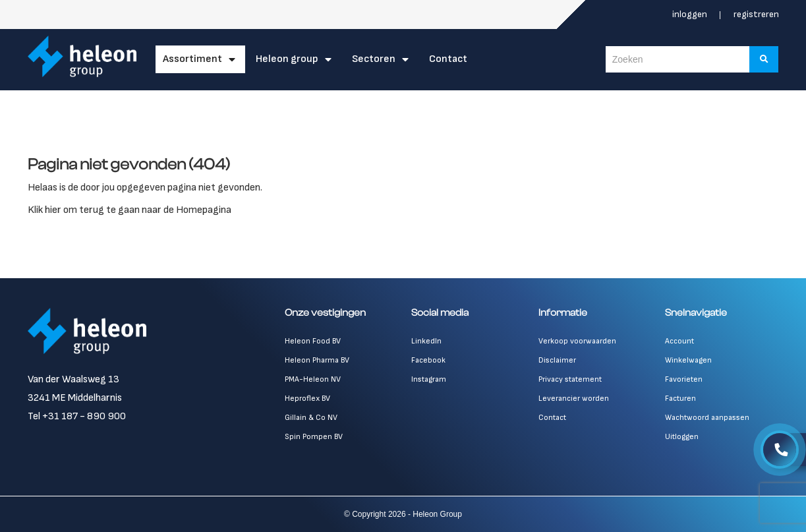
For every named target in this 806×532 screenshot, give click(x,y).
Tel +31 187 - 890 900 (77, 416)
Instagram (429, 379)
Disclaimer (557, 360)
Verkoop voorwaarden (577, 341)
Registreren (756, 14)
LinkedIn (426, 341)
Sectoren (374, 59)
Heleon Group (288, 59)
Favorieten (684, 379)
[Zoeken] (764, 59)
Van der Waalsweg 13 (73, 379)
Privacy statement (570, 379)
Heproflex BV (307, 399)
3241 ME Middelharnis (75, 398)
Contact (449, 59)
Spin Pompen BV (314, 437)
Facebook (428, 360)
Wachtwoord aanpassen (707, 418)
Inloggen (691, 14)
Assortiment (193, 59)
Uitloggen (682, 437)
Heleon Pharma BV (317, 360)
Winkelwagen (688, 360)
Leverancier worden (574, 399)
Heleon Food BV (313, 341)
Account (679, 341)
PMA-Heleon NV (313, 379)
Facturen (680, 399)
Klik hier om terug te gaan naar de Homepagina (130, 210)
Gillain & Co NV (311, 418)
